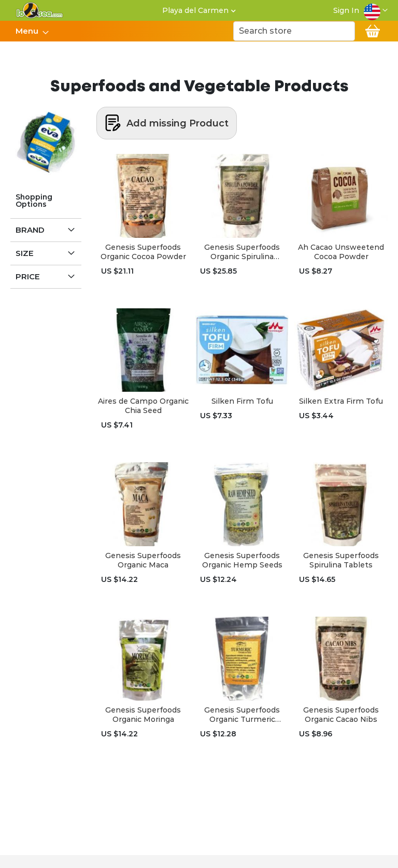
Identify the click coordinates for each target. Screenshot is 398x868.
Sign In (346, 10)
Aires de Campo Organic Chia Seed (143, 406)
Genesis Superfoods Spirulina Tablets (341, 560)
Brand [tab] (30, 230)
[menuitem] (29, 31)
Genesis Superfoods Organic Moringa (143, 715)
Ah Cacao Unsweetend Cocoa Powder (341, 252)
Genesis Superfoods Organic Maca (143, 560)
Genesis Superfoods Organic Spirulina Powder (242, 252)
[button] (376, 10)
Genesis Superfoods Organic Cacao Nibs (341, 715)
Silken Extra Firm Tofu (341, 401)
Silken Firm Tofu (242, 401)
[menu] (32, 31)
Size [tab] (25, 253)
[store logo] (40, 10)
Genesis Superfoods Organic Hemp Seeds (242, 560)
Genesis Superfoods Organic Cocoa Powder (143, 252)
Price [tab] (28, 276)
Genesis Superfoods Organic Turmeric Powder (242, 715)
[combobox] (294, 31)
